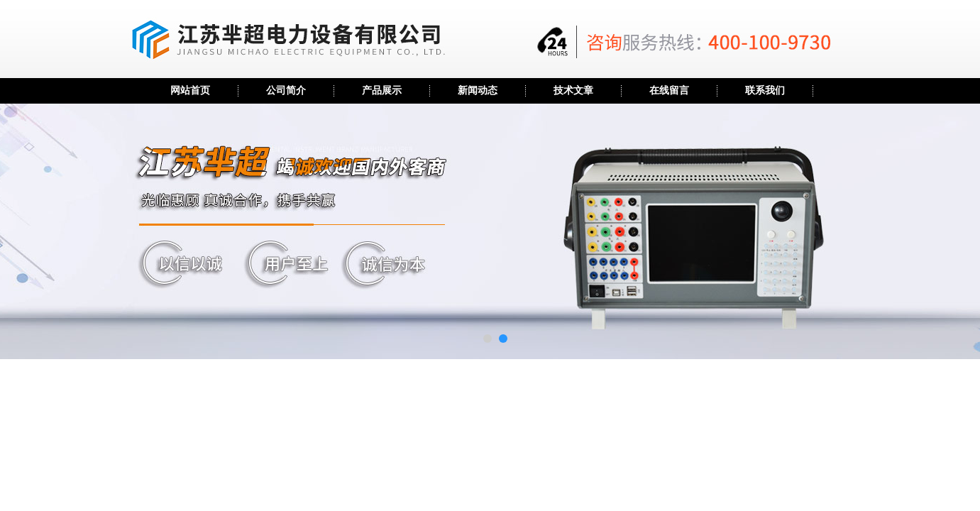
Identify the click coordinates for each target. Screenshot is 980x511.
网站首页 (190, 90)
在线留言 (669, 90)
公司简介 (286, 90)
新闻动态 (478, 90)
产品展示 (382, 90)
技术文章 (573, 90)
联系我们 (765, 90)
